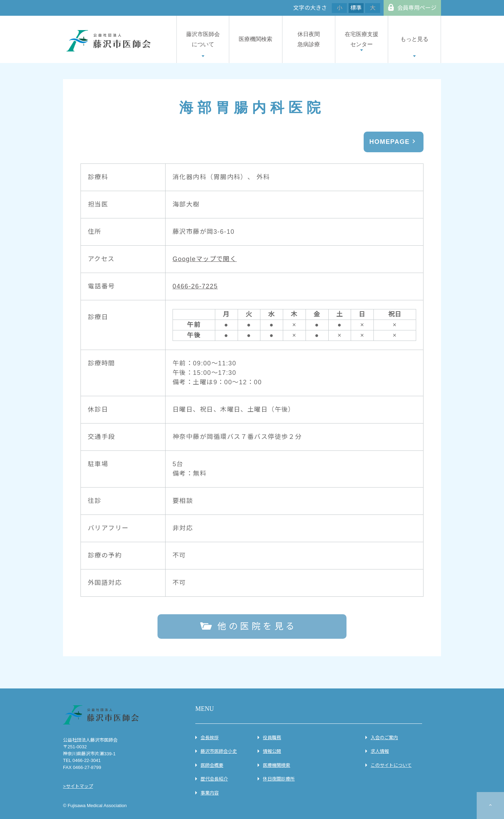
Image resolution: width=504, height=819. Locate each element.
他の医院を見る (257, 626)
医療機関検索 (255, 39)
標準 (356, 8)
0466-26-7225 (195, 286)
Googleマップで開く (205, 259)
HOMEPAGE (389, 142)
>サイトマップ (78, 786)
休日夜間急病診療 (309, 39)
